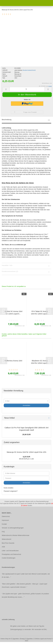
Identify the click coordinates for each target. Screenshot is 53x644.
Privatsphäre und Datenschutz (11, 554)
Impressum (5, 520)
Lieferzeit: (5, 70)
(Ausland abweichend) (29, 70)
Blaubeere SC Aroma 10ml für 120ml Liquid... (40, 362)
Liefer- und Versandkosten (10, 551)
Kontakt (4, 524)
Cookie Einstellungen (9, 558)
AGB (3, 547)
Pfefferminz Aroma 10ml (13, 361)
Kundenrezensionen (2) (10, 271)
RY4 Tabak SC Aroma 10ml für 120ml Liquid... (40, 313)
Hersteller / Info (7, 265)
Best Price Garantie (8, 543)
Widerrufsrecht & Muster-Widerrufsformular (16, 535)
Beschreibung (7, 120)
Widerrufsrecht (6, 539)
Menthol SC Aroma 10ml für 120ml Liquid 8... (13, 313)
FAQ (3, 532)
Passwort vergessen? (11, 491)
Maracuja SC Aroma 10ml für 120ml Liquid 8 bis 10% (26, 452)
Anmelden (26, 405)
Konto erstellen (9, 488)
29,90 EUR (26, 434)
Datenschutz (6, 516)
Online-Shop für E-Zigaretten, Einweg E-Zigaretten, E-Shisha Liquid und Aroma (26, 639)
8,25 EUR (26, 457)
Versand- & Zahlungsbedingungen (13, 528)
